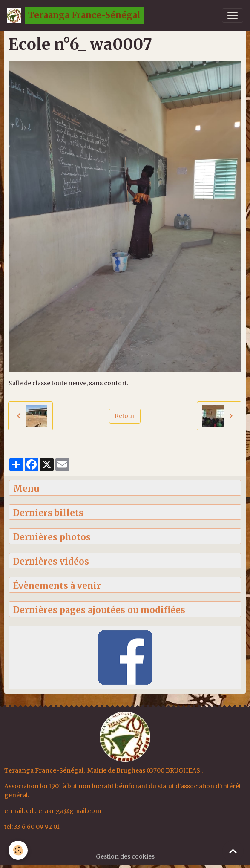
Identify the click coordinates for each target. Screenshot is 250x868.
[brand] (75, 15)
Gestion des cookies (125, 856)
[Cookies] (18, 850)
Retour (125, 416)
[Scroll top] (233, 851)
